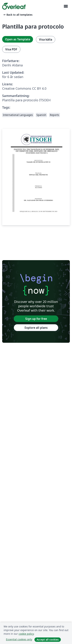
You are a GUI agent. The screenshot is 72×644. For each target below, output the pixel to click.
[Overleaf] (14, 6)
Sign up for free (36, 319)
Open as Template (18, 39)
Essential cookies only (19, 639)
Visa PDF (11, 49)
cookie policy (26, 634)
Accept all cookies (48, 640)
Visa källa (46, 39)
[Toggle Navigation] (66, 6)
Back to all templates (18, 15)
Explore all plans (36, 328)
